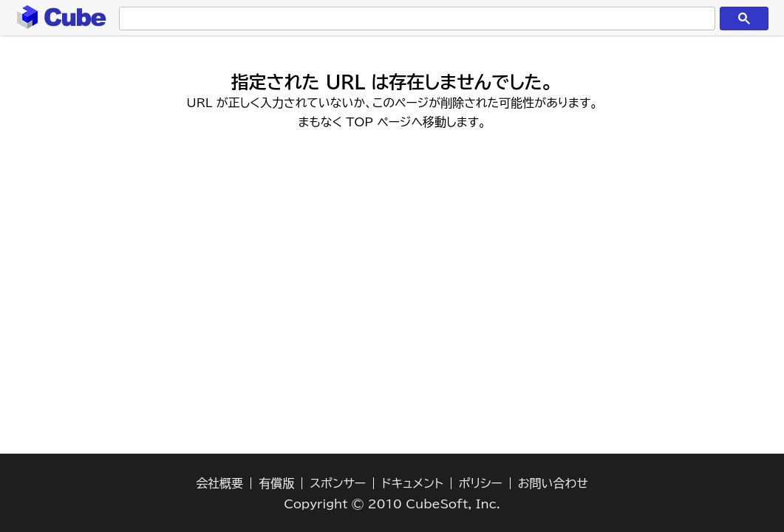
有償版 (276, 483)
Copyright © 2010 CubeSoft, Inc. (392, 504)
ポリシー (481, 483)
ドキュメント (412, 483)
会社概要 (219, 483)
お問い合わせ (553, 483)
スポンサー (338, 483)
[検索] (414, 19)
